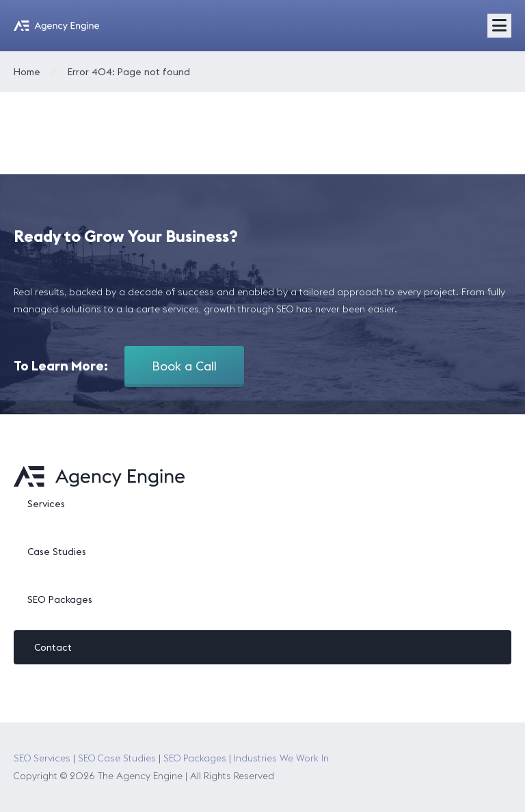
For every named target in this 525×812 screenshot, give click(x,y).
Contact (53, 647)
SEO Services (42, 758)
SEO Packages (60, 599)
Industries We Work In (281, 758)
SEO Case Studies (117, 758)
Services (46, 504)
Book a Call (184, 366)
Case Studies (57, 552)
